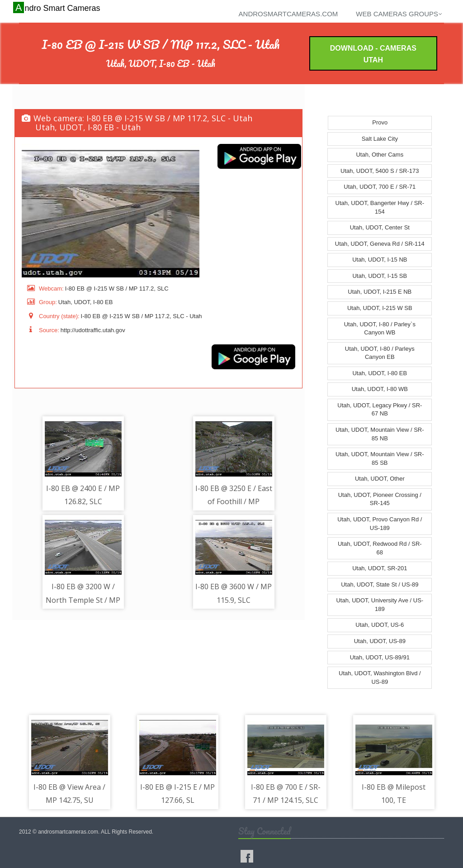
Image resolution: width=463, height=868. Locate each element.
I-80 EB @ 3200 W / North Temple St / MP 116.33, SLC (83, 600)
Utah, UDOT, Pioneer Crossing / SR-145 (380, 499)
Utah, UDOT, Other (380, 479)
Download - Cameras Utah (373, 54)
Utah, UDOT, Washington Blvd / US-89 (380, 677)
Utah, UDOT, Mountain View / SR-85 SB (380, 458)
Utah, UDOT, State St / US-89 (380, 584)
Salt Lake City (380, 139)
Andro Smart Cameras (58, 8)
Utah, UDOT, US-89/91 (380, 657)
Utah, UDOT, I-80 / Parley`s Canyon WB (380, 329)
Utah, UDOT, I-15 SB (380, 276)
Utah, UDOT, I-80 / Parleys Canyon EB (380, 353)
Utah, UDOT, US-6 (380, 625)
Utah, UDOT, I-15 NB (380, 260)
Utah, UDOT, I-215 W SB (380, 308)
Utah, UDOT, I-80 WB (380, 389)
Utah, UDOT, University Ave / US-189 (380, 605)
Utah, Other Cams (380, 155)
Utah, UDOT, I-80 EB (380, 373)
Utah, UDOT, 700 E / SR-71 (380, 187)
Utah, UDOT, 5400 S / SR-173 (380, 171)
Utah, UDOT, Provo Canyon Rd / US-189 (380, 524)
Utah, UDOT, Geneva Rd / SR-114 (380, 244)
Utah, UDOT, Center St (380, 227)
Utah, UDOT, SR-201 (380, 568)
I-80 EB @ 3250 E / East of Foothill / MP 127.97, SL (234, 502)
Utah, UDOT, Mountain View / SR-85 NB (380, 434)
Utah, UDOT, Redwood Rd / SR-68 (380, 548)
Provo (380, 122)
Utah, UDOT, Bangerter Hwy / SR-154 (380, 207)
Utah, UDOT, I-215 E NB (380, 292)
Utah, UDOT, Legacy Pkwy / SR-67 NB (380, 410)
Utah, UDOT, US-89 (380, 641)
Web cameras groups (399, 14)
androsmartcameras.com (288, 14)
